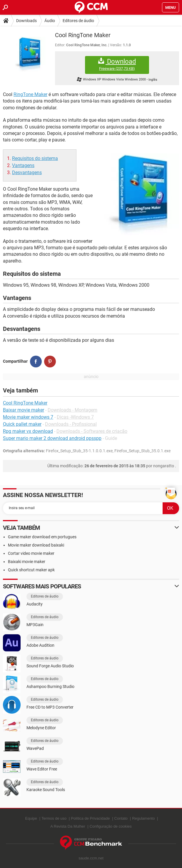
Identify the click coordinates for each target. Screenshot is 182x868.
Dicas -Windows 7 (75, 417)
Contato (121, 818)
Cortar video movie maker (31, 553)
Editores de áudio (78, 21)
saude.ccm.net (91, 858)
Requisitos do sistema (35, 158)
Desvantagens (27, 173)
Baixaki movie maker (27, 562)
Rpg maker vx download (28, 431)
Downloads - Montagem (72, 410)
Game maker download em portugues (42, 537)
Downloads (26, 21)
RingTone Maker (30, 94)
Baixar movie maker (24, 410)
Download (117, 64)
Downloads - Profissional (71, 424)
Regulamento (143, 818)
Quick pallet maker (22, 424)
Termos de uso (54, 818)
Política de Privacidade (90, 818)
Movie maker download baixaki (36, 545)
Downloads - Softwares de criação (92, 431)
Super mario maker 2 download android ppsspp (52, 438)
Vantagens (23, 165)
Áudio (50, 21)
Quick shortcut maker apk (31, 570)
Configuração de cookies (111, 826)
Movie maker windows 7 (28, 417)
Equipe (31, 818)
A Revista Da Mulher (68, 826)
